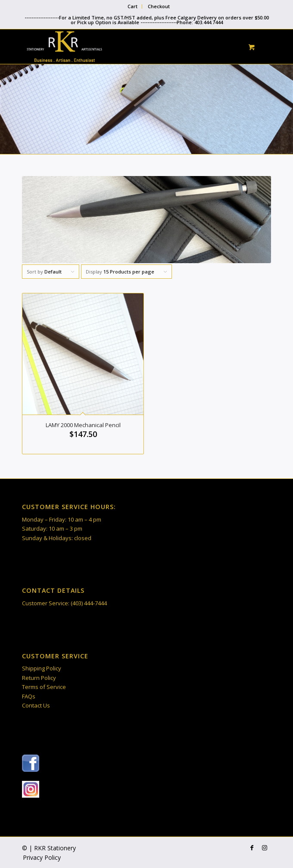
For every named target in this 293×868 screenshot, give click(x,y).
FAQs (29, 696)
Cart (132, 6)
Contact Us (36, 705)
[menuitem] (133, 6)
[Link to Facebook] (252, 848)
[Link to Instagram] (265, 848)
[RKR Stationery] (122, 47)
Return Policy (39, 678)
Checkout (159, 6)
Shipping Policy (42, 668)
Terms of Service (44, 687)
